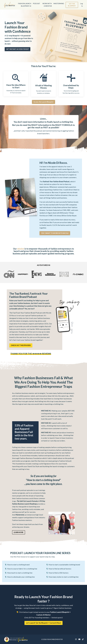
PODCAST (36, 3)
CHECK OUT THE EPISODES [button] (21, 345)
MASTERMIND (59, 3)
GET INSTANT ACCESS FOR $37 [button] (18, 49)
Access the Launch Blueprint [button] (43, 102)
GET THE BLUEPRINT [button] (72, 5)
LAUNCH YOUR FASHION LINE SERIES (40, 553)
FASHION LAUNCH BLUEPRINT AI (25, 5)
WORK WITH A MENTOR (47, 5)
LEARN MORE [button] (19, 532)
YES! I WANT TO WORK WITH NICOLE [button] (55, 233)
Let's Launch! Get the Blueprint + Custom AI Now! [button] (43, 623)
